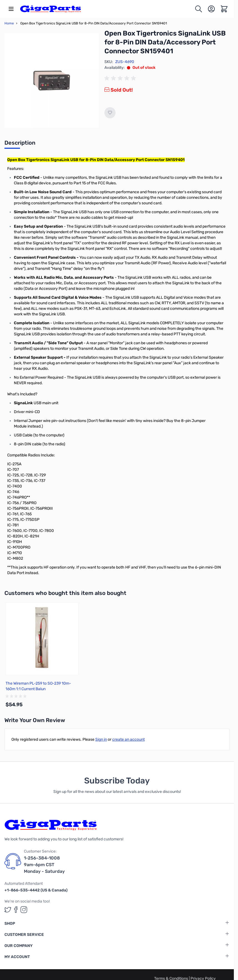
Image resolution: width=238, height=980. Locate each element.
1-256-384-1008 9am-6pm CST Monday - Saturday (44, 865)
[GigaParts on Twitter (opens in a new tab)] (8, 910)
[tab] (20, 144)
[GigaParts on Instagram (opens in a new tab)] (24, 910)
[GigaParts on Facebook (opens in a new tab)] (16, 910)
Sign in (101, 739)
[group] (121, 78)
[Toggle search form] (199, 9)
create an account (128, 739)
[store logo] (51, 9)
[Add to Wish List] (110, 113)
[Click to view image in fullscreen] (52, 81)
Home (9, 23)
